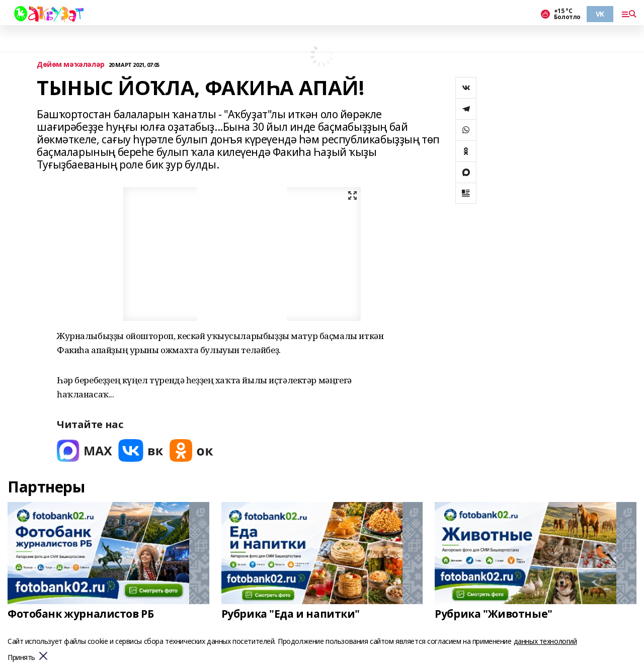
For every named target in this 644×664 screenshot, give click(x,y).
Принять (21, 658)
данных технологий (545, 641)
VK (600, 14)
